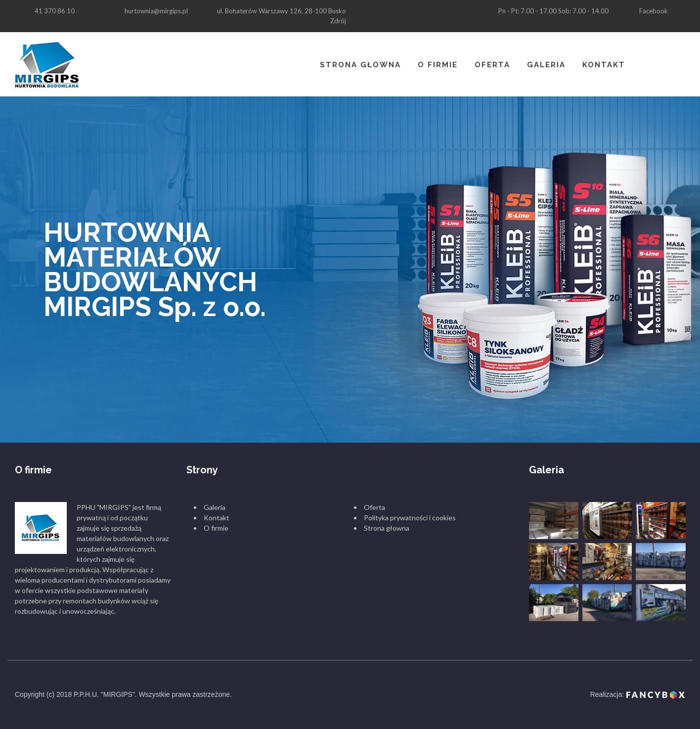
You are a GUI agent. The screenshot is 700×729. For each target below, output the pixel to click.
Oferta (492, 65)
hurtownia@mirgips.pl (156, 11)
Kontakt (604, 65)
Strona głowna (360, 65)
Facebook (654, 11)
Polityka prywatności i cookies (410, 518)
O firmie (438, 65)
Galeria (546, 65)
